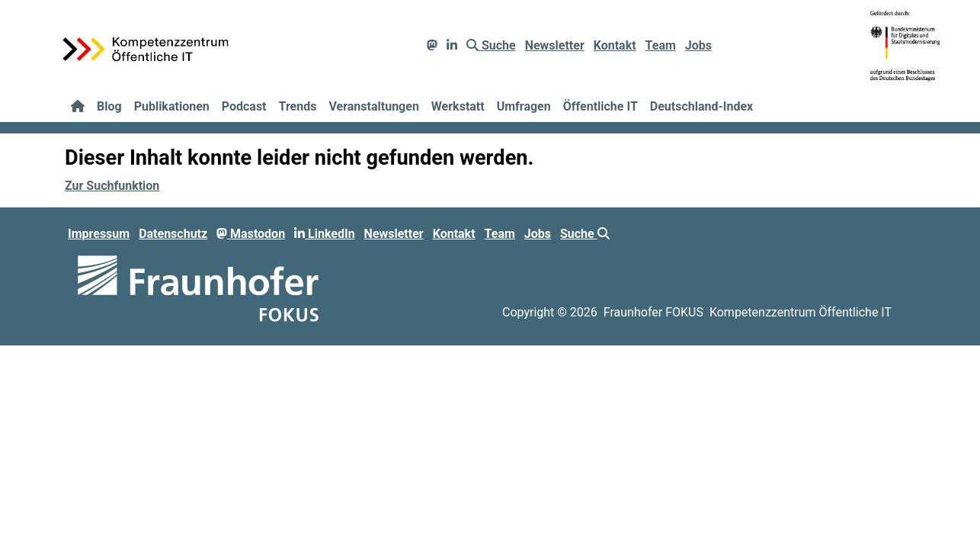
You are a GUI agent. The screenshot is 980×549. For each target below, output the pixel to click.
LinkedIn (325, 234)
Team (661, 45)
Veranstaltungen (373, 106)
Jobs (698, 45)
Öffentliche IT (600, 106)
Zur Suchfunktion (112, 186)
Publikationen (172, 106)
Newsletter (555, 45)
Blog (109, 106)
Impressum (99, 234)
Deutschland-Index (701, 106)
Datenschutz (173, 234)
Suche (491, 45)
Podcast (244, 106)
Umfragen (524, 106)
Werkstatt (458, 106)
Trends (298, 106)
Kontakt (615, 45)
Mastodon (251, 234)
